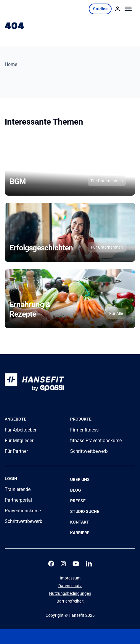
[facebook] (51, 564)
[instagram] (63, 564)
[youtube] (76, 564)
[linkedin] (89, 564)
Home (11, 64)
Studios (100, 9)
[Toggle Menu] (128, 9)
